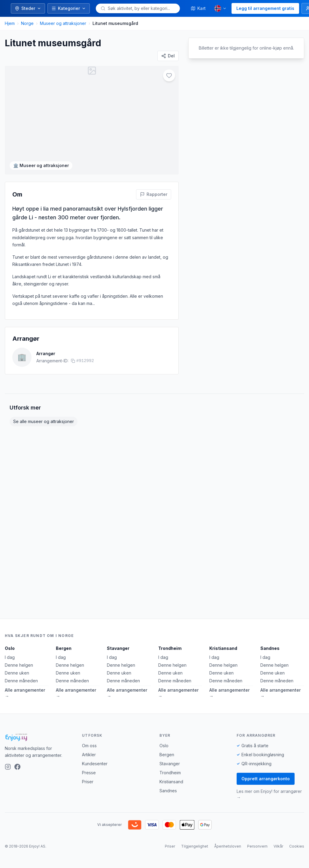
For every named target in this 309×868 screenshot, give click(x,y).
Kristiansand (223, 648)
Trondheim (170, 648)
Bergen (64, 648)
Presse (89, 773)
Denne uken (17, 673)
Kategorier (69, 8)
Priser (88, 782)
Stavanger (118, 648)
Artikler (89, 755)
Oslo (10, 648)
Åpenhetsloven (228, 846)
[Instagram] (8, 767)
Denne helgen (19, 665)
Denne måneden (21, 681)
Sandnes (270, 648)
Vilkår (278, 846)
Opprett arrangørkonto (266, 779)
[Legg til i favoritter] (169, 75)
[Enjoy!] (39, 737)
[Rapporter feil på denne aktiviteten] (154, 194)
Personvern (257, 846)
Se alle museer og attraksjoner (44, 421)
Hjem (10, 23)
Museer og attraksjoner (63, 23)
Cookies (297, 846)
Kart (198, 8)
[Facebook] (17, 767)
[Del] (168, 56)
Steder (28, 8)
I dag (10, 657)
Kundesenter (95, 764)
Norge (27, 23)
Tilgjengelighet (195, 846)
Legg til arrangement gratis (265, 8)
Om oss (89, 746)
